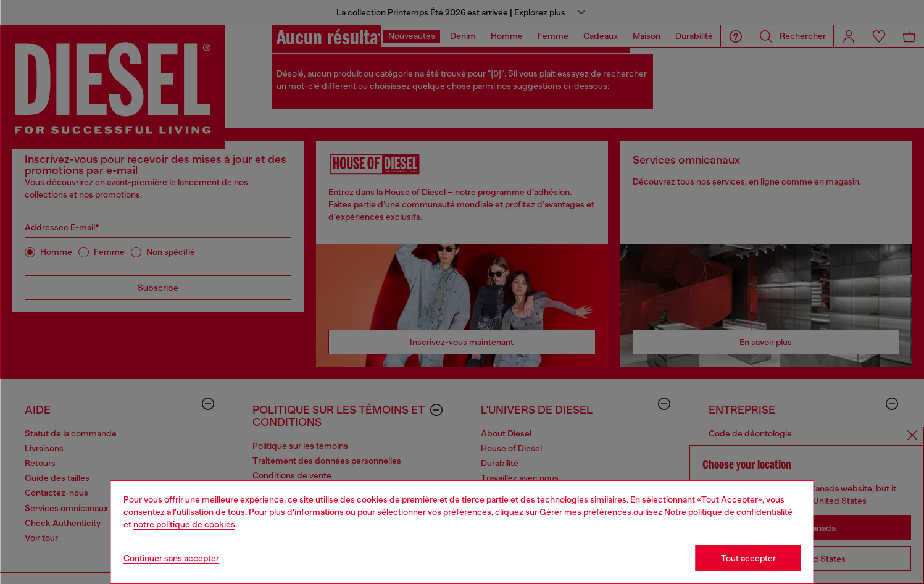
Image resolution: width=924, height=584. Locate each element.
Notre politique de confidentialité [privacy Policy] (728, 512)
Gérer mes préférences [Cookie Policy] (585, 512)
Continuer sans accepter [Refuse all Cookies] (171, 558)
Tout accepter (748, 558)
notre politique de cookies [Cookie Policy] (184, 524)
